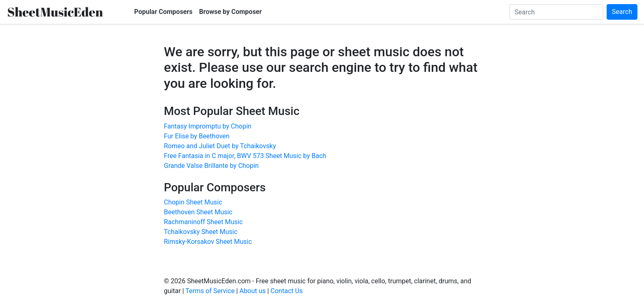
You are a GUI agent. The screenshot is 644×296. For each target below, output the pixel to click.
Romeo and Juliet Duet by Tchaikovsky (220, 146)
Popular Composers (163, 12)
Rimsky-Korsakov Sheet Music (208, 242)
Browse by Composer (231, 12)
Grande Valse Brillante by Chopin (211, 166)
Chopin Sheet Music (193, 202)
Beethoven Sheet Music (198, 212)
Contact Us (287, 291)
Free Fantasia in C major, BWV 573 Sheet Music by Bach (245, 156)
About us (253, 291)
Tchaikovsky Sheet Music (201, 232)
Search (622, 12)
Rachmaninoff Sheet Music (203, 222)
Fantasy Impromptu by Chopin (208, 126)
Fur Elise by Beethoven (197, 136)
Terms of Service (210, 291)
